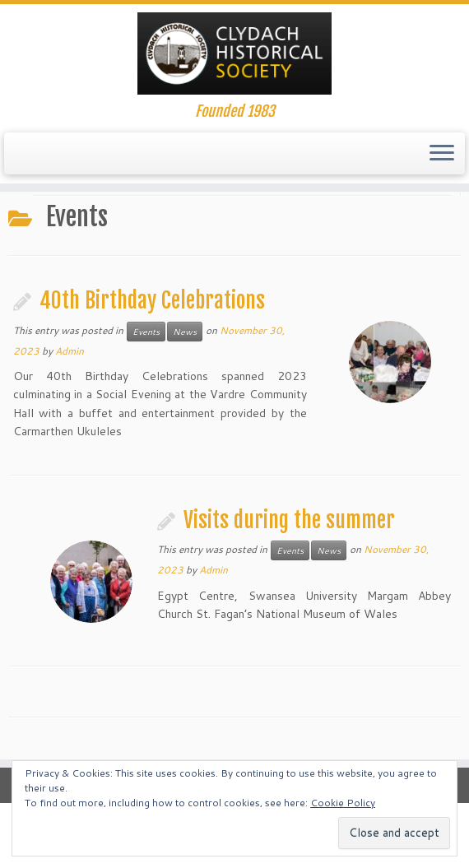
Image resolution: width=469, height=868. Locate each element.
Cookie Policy (343, 803)
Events (146, 332)
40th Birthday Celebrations (152, 300)
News (185, 332)
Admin (70, 351)
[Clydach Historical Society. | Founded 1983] (234, 53)
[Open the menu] (442, 154)
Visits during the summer (289, 520)
